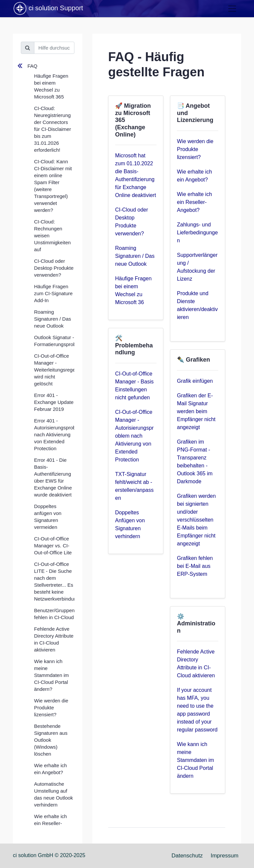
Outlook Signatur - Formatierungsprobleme (54, 341)
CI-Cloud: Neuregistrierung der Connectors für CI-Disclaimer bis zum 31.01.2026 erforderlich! (53, 129)
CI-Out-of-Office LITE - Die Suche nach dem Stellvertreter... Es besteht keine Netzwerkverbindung (54, 581)
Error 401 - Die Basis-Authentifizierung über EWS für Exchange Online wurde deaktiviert (53, 477)
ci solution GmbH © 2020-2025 (49, 855)
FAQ (32, 66)
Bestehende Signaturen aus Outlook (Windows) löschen (51, 740)
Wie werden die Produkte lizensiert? (51, 708)
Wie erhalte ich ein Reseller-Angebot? (50, 823)
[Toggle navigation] (232, 9)
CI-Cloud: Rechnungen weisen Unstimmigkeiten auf (52, 236)
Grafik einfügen (195, 381)
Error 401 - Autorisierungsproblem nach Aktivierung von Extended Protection (54, 434)
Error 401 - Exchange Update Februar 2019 (54, 402)
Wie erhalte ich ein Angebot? (50, 769)
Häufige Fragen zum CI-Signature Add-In (53, 293)
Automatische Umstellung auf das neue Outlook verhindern (54, 794)
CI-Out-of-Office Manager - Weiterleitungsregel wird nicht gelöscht (54, 370)
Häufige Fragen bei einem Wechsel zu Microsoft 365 (51, 86)
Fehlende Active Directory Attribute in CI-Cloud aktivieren (54, 639)
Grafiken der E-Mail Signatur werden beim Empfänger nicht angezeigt (196, 411)
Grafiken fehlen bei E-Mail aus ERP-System (195, 566)
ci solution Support (48, 9)
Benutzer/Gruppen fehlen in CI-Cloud (54, 614)
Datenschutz (187, 856)
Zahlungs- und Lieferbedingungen (197, 233)
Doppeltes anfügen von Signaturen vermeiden (48, 517)
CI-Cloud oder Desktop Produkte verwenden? (54, 268)
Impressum (225, 856)
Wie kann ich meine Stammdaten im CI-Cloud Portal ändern (195, 760)
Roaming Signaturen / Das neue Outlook (53, 319)
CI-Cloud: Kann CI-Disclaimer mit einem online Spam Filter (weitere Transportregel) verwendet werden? (53, 186)
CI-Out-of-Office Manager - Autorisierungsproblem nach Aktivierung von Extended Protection (134, 436)
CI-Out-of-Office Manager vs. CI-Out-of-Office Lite (53, 546)
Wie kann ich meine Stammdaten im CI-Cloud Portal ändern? (51, 675)
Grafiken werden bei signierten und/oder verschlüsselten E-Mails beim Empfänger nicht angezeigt (196, 520)
